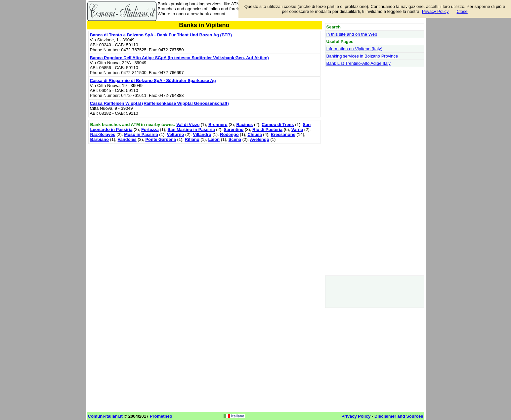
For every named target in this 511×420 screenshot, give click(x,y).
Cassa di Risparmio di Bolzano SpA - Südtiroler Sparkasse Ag (153, 81)
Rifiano (192, 139)
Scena (235, 139)
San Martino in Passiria (191, 129)
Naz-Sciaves (103, 134)
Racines (244, 125)
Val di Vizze (188, 125)
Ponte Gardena (160, 139)
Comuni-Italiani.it (105, 416)
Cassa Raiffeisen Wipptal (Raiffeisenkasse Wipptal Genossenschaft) (159, 103)
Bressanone (283, 134)
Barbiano (100, 139)
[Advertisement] (204, 192)
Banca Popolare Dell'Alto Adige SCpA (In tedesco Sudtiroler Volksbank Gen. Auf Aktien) (179, 58)
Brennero (218, 125)
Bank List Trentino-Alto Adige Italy (359, 63)
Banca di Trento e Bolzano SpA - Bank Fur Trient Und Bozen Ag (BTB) (161, 35)
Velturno (175, 134)
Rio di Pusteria (267, 129)
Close (462, 11)
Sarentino (234, 129)
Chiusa (255, 134)
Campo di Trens (278, 125)
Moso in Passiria (141, 134)
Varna (297, 129)
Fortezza (150, 129)
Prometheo (161, 416)
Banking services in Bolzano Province (362, 56)
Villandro (202, 134)
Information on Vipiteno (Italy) (355, 49)
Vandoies (127, 139)
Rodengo (229, 134)
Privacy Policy (435, 11)
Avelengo (260, 139)
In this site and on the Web (352, 34)
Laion (214, 139)
